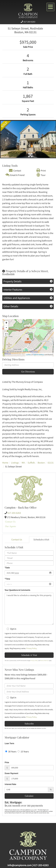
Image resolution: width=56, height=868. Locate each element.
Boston (41, 463)
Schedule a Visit (41, 539)
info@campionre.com (20, 865)
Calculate (29, 796)
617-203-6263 (29, 22)
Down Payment (11, 773)
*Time (7, 579)
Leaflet (28, 355)
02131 (51, 463)
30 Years (11, 751)
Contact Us (10, 522)
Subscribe (29, 724)
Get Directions (28, 372)
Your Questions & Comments (17, 590)
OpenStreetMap (39, 355)
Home (5, 463)
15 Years (23, 751)
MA (23, 463)
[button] (5, 139)
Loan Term (9, 743)
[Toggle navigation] (50, 7)
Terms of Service (44, 660)
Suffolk (31, 463)
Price (7, 762)
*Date (7, 568)
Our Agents (11, 526)
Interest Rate (10, 784)
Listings (15, 463)
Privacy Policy (32, 648)
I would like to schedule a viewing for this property (29, 609)
